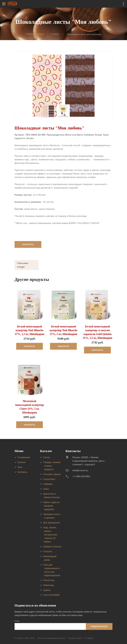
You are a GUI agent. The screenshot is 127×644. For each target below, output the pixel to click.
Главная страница (35, 34)
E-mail (17, 618)
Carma (47, 454)
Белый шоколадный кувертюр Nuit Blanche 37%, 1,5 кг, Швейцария (30, 327)
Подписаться (99, 623)
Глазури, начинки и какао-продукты (52, 463)
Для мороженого (52, 520)
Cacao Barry (49, 476)
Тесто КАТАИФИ (52, 592)
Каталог (55, 34)
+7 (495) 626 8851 (81, 473)
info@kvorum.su (80, 467)
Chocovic (48, 548)
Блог (20, 464)
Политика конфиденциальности (51, 635)
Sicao (46, 486)
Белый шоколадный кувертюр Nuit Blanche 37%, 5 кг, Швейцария (64, 327)
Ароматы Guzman (52, 543)
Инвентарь (49, 582)
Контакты (23, 469)
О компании (24, 454)
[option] (63, 86)
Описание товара (27, 263)
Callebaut (48, 481)
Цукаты (47, 587)
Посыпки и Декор (52, 471)
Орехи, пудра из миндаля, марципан (52, 503)
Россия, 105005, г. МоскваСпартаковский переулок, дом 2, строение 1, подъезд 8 (89, 458)
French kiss (49, 577)
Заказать (28, 244)
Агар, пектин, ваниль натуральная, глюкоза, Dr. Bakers (51, 532)
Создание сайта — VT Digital (80, 635)
